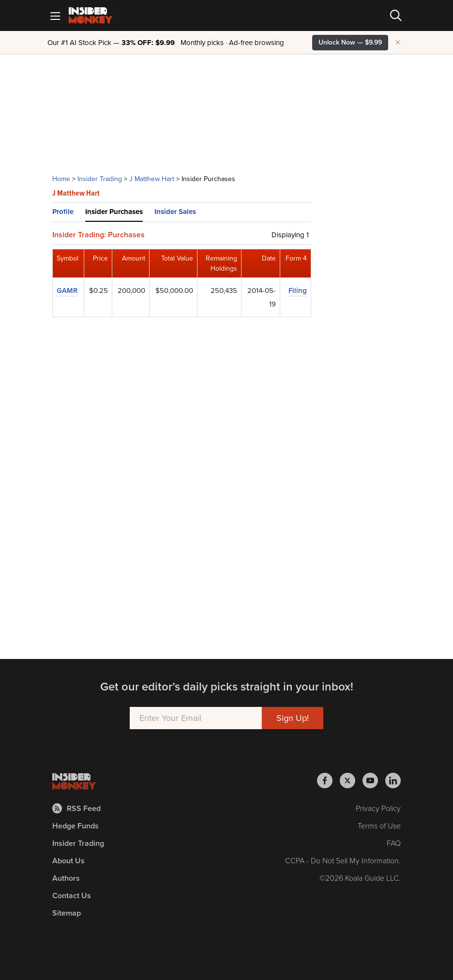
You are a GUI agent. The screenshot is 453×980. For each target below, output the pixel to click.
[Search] (396, 15)
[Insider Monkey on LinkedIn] (393, 781)
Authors (66, 878)
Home (61, 179)
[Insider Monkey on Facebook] (328, 781)
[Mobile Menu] (55, 15)
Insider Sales (175, 212)
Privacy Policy (378, 808)
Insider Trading (100, 179)
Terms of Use (379, 826)
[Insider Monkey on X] (351, 781)
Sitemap (67, 913)
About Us (68, 861)
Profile (63, 212)
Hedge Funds (75, 826)
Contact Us (72, 896)
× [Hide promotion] (398, 43)
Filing (298, 291)
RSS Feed (76, 808)
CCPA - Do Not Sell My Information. (343, 861)
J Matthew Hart (152, 179)
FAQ (394, 843)
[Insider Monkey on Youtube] (374, 781)
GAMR (67, 291)
